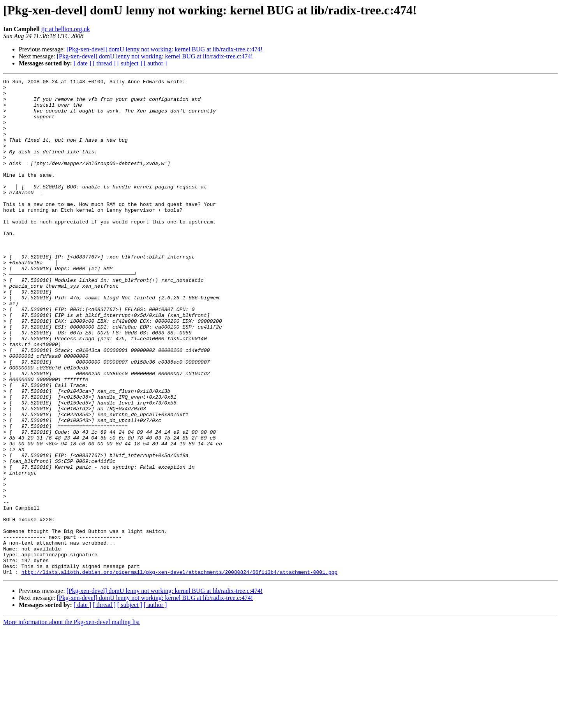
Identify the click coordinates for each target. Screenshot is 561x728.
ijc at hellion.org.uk (66, 29)
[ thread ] (104, 63)
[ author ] (155, 63)
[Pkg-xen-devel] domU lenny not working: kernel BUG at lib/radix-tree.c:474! (165, 49)
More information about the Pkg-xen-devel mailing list (71, 721)
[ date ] (82, 63)
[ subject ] (130, 63)
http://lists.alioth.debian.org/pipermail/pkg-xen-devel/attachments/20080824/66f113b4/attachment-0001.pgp (179, 671)
